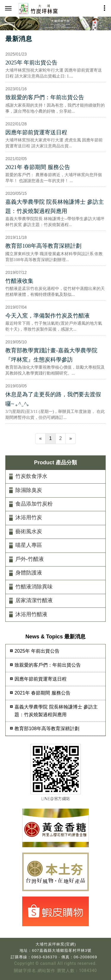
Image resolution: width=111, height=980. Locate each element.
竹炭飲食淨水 (31, 476)
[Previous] (40, 439)
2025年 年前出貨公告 (31, 63)
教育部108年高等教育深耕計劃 (43, 246)
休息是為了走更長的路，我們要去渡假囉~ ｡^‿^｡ (53, 399)
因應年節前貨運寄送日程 (36, 132)
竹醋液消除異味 (34, 587)
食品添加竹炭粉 (34, 504)
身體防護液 (29, 573)
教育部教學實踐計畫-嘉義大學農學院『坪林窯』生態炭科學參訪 (51, 355)
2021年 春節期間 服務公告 (38, 167)
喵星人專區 (29, 545)
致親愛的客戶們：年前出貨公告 (45, 97)
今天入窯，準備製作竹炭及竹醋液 (48, 316)
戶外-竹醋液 (30, 559)
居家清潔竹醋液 (34, 600)
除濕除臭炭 (29, 490)
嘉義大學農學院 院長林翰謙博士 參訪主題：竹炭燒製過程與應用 (55, 206)
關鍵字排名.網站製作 (35, 971)
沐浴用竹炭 (29, 517)
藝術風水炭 (29, 531)
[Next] (71, 439)
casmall (48, 964)
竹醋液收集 (19, 281)
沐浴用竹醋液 (31, 614)
